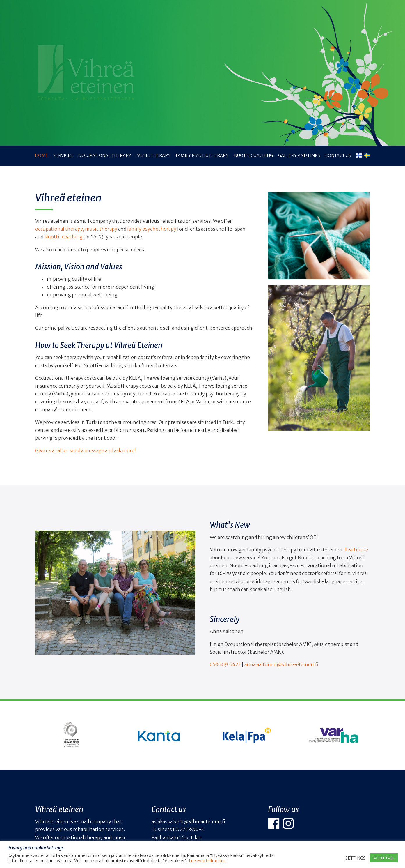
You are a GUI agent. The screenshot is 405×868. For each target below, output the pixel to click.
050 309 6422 (225, 664)
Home (41, 155)
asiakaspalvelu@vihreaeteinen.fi (188, 821)
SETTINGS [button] (355, 858)
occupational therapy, (60, 229)
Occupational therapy (105, 155)
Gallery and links (299, 155)
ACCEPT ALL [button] (384, 858)
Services (63, 155)
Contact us (338, 155)
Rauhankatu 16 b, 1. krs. (177, 837)
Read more (356, 550)
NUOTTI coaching (253, 155)
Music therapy (153, 155)
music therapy (101, 229)
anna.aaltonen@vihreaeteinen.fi (281, 664)
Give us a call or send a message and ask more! (86, 450)
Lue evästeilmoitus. (208, 861)
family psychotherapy (152, 229)
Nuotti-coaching (63, 237)
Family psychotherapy (202, 155)
